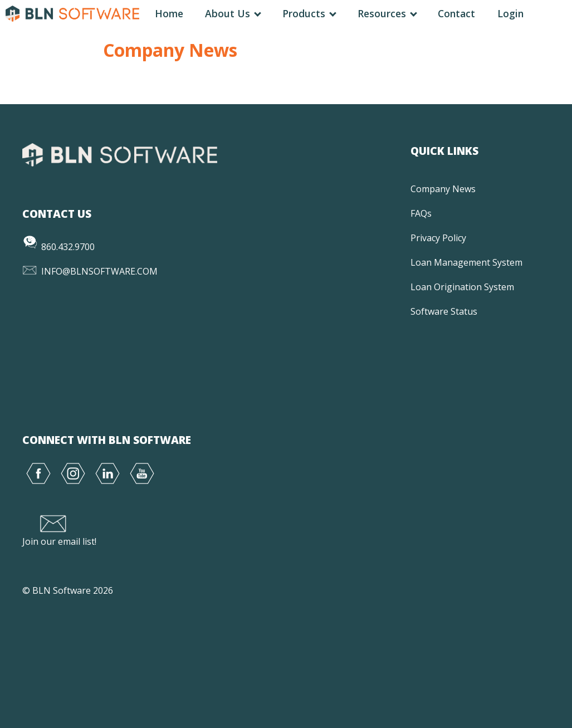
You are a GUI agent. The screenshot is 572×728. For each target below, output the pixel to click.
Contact (456, 13)
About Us (233, 13)
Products (309, 13)
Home (169, 13)
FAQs (421, 213)
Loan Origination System (462, 287)
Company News (443, 189)
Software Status (444, 311)
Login (510, 13)
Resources (387, 13)
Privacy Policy (438, 238)
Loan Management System (466, 262)
